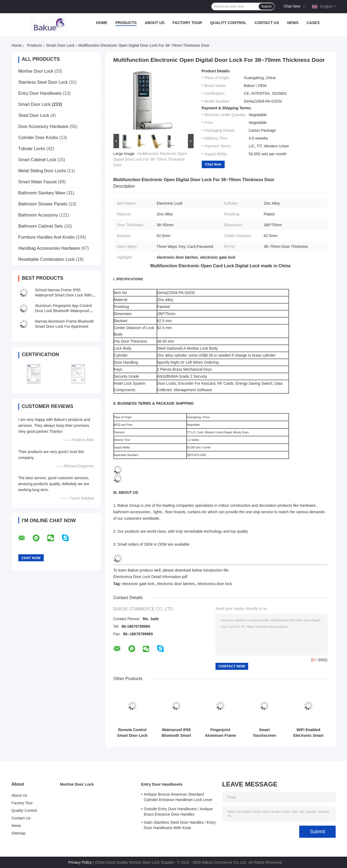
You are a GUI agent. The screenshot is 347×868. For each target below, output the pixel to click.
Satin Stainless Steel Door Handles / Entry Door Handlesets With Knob (180, 825)
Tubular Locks (32, 149)
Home (102, 23)
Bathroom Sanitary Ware (42, 193)
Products (126, 23)
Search (267, 6)
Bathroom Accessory (38, 215)
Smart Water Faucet (38, 182)
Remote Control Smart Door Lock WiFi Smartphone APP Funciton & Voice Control (132, 733)
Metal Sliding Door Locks (42, 171)
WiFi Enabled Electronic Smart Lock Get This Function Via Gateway (308, 733)
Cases (313, 23)
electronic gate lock (138, 584)
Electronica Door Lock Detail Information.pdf (150, 577)
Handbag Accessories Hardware (49, 248)
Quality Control (228, 23)
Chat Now (292, 6)
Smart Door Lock (60, 45)
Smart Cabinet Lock (37, 160)
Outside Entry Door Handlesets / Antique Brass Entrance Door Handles (178, 812)
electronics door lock (215, 584)
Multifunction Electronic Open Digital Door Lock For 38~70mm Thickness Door (150, 159)
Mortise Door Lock (36, 71)
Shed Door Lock (34, 115)
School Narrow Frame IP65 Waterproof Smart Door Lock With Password (63, 295)
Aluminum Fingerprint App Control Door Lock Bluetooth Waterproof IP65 (63, 311)
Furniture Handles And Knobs (47, 237)
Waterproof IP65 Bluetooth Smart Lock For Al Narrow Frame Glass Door (176, 733)
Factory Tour (187, 23)
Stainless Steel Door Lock (43, 82)
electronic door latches (176, 584)
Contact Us (267, 23)
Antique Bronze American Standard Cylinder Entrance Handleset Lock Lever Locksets (178, 798)
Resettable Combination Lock (47, 259)
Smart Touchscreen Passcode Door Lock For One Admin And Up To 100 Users (265, 733)
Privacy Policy (80, 862)
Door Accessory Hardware (43, 126)
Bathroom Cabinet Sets (41, 226)
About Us (155, 23)
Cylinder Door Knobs (38, 138)
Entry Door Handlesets (40, 93)
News (293, 23)
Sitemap (19, 833)
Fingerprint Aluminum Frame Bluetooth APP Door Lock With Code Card (220, 733)
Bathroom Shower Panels (43, 204)
